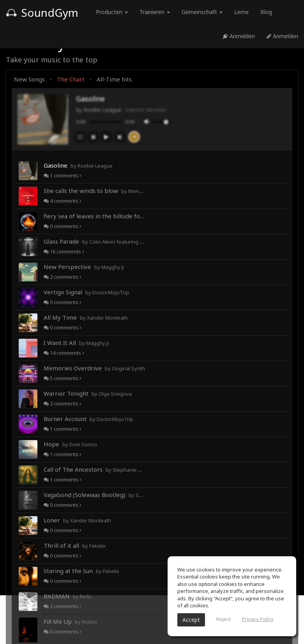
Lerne (241, 12)
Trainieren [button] (155, 12)
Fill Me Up (70, 621)
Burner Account (88, 419)
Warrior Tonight (88, 393)
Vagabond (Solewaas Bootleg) (94, 495)
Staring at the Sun (81, 571)
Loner (77, 520)
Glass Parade (94, 241)
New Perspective (84, 267)
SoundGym (42, 12)
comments (63, 175)
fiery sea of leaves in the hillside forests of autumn (94, 216)
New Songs (29, 79)
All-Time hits (114, 79)
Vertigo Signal (86, 292)
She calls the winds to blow (94, 191)
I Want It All (76, 343)
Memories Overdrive (94, 368)
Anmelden (239, 36)
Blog (266, 12)
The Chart (71, 79)
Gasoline (78, 165)
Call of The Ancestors (94, 469)
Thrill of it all (75, 545)
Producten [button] (112, 12)
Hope (70, 444)
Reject (224, 619)
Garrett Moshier (146, 110)
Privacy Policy (258, 619)
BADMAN (67, 596)
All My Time (86, 317)
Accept (191, 620)
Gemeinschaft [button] (202, 12)
